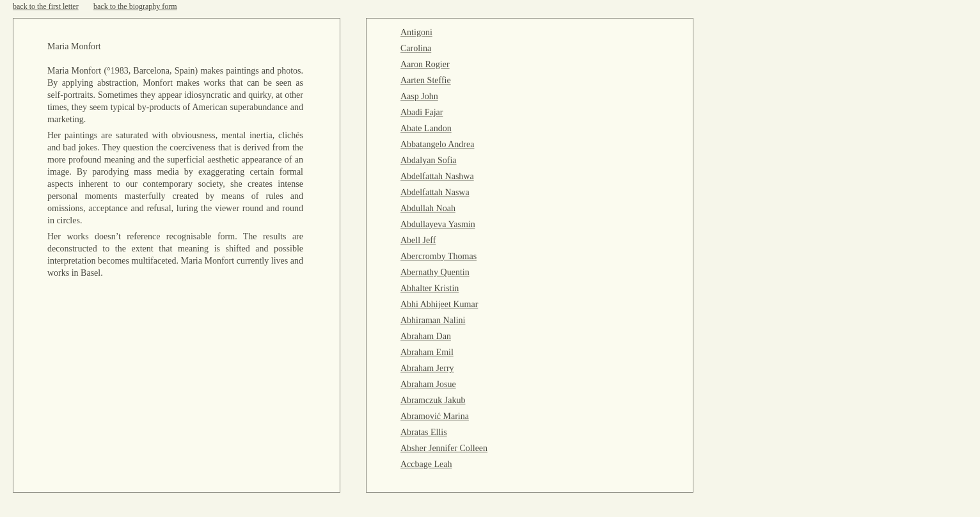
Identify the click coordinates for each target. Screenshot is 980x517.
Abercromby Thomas (439, 256)
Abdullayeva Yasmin (438, 224)
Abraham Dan (426, 336)
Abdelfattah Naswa (435, 192)
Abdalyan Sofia (428, 160)
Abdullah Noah (428, 208)
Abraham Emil (427, 352)
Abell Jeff (418, 240)
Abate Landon (426, 128)
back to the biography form (135, 6)
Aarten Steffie (426, 80)
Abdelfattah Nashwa (437, 176)
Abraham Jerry (427, 368)
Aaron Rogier (425, 64)
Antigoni (416, 32)
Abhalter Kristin (430, 288)
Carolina (416, 48)
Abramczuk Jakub (433, 400)
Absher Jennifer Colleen (444, 448)
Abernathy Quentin (435, 272)
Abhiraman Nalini (433, 320)
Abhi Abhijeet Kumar (439, 304)
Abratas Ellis (424, 432)
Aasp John (419, 96)
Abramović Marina (435, 416)
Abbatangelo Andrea (437, 144)
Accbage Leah (426, 464)
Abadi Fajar (422, 112)
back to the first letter (46, 6)
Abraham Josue (428, 384)
